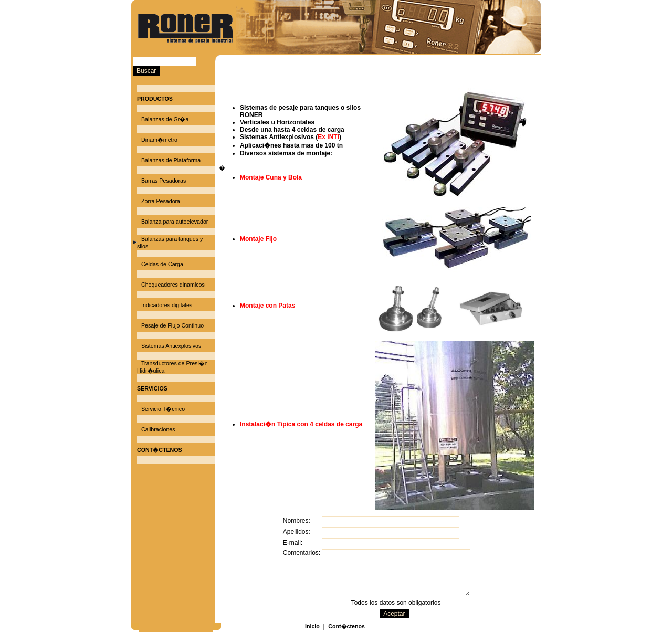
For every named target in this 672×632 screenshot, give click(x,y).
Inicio (312, 626)
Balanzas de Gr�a (165, 119)
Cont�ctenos (346, 626)
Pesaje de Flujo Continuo (172, 325)
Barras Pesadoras (164, 181)
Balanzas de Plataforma (171, 160)
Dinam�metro (159, 140)
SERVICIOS (152, 388)
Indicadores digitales (167, 305)
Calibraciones (158, 429)
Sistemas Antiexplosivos (171, 346)
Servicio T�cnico (163, 409)
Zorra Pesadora (161, 201)
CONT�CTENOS (160, 450)
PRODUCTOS (155, 99)
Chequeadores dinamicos (173, 285)
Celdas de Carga (162, 264)
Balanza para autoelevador (175, 222)
